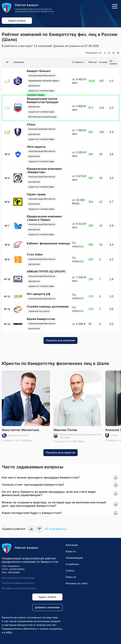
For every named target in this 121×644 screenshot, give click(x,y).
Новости (71, 577)
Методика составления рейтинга (19, 588)
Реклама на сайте (77, 583)
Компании (72, 545)
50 (118, 53)
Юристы (71, 551)
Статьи (70, 571)
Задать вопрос (17, 21)
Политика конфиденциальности (18, 583)
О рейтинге (72, 564)
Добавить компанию (47, 607)
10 (109, 53)
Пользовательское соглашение (18, 578)
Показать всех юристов (60, 453)
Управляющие (74, 558)
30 (113, 53)
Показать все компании (61, 340)
